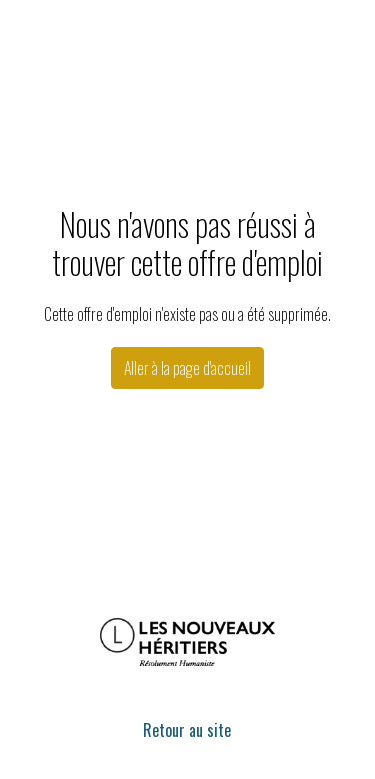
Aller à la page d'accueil (187, 368)
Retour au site (187, 730)
